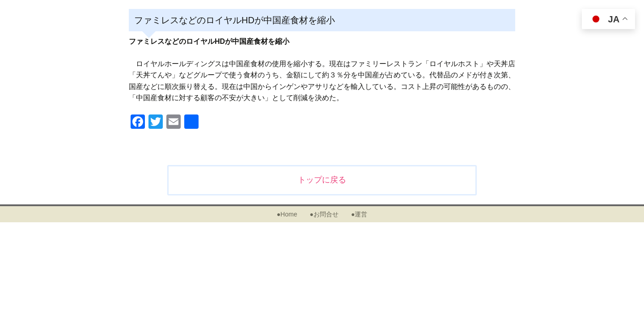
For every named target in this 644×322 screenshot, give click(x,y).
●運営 (359, 214)
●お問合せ (324, 214)
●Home (287, 214)
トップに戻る (322, 180)
